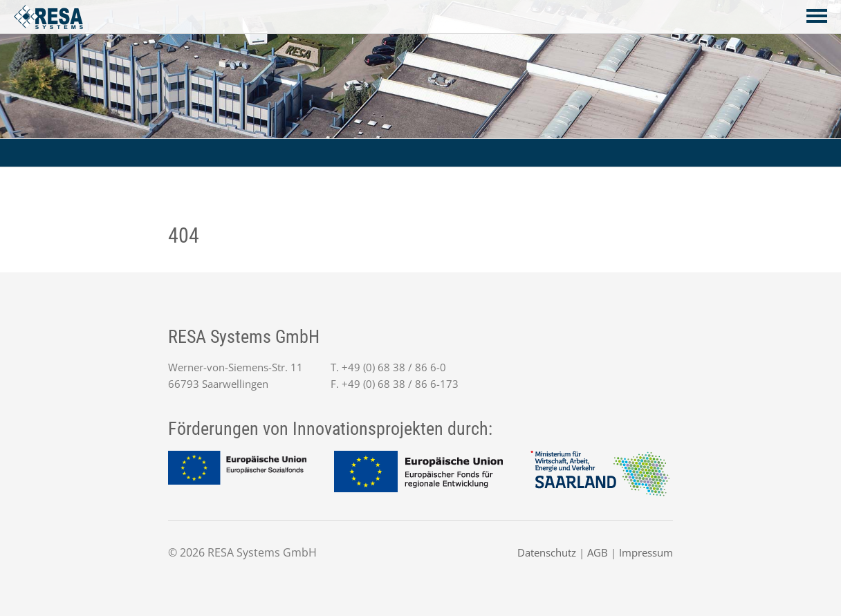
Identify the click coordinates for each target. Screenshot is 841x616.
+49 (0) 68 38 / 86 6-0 (394, 367)
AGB (598, 552)
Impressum (646, 552)
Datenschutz (547, 552)
